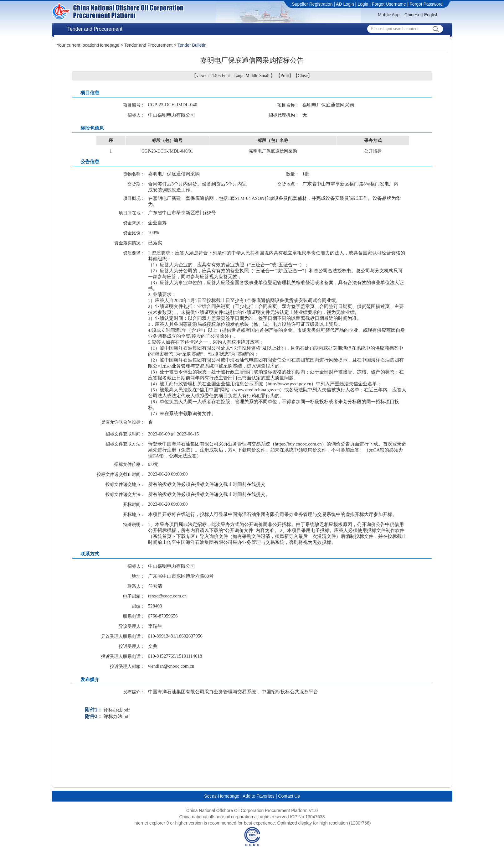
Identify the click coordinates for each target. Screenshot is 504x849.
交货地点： (288, 184)
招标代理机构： (284, 115)
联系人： (136, 586)
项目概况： (134, 198)
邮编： (138, 606)
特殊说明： (134, 525)
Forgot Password (426, 4)
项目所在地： (132, 213)
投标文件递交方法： (125, 495)
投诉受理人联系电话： (123, 656)
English (431, 15)
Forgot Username (389, 4)
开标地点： (134, 515)
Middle (252, 76)
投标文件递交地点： (125, 484)
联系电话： (134, 616)
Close (303, 76)
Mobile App (389, 15)
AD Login (345, 4)
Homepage (109, 45)
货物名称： (134, 174)
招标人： (136, 115)
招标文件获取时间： (125, 434)
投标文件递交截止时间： (121, 474)
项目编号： (134, 105)
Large (239, 76)
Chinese (412, 15)
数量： (293, 174)
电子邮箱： (134, 596)
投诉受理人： (132, 646)
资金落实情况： (130, 243)
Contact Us (289, 796)
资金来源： (134, 223)
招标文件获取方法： (125, 444)
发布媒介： (134, 692)
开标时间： (134, 505)
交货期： (136, 184)
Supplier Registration (312, 4)
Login (363, 4)
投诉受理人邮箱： (127, 667)
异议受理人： (132, 626)
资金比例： (134, 233)
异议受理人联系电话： (123, 636)
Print (285, 76)
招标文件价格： (130, 464)
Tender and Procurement (95, 29)
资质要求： (134, 253)
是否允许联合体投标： (123, 422)
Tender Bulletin (192, 45)
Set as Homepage (222, 796)
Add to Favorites (259, 796)
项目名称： (288, 105)
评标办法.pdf (117, 710)
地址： (138, 576)
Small (264, 76)
